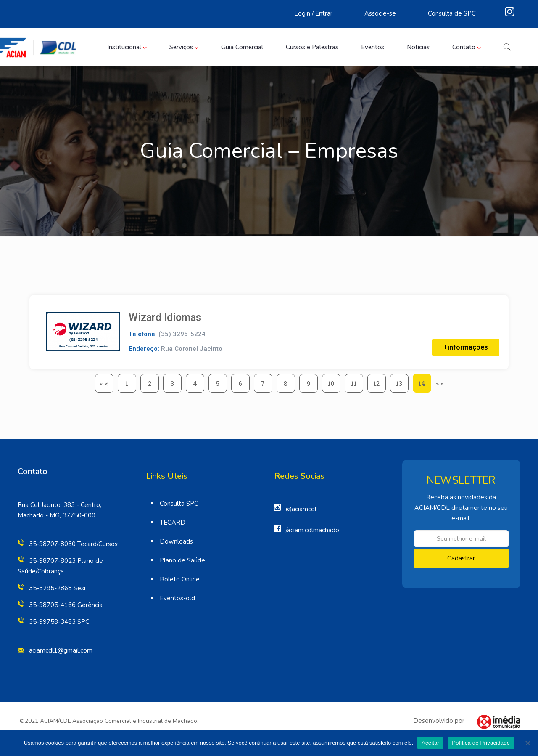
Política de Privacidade (481, 743)
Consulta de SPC (452, 13)
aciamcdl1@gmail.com (61, 650)
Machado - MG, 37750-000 (57, 515)
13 (402, 381)
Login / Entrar (313, 13)
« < (104, 383)
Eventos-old (177, 598)
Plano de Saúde (182, 560)
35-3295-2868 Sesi (57, 588)
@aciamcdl (301, 509)
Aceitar (430, 743)
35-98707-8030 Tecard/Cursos (73, 544)
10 (334, 381)
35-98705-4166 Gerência (66, 605)
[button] (466, 347)
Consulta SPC (179, 504)
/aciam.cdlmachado (313, 530)
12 (380, 381)
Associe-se (380, 13)
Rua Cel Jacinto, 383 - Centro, (59, 505)
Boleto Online (180, 579)
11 (357, 381)
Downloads (176, 541)
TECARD (173, 523)
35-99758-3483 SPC (59, 622)
